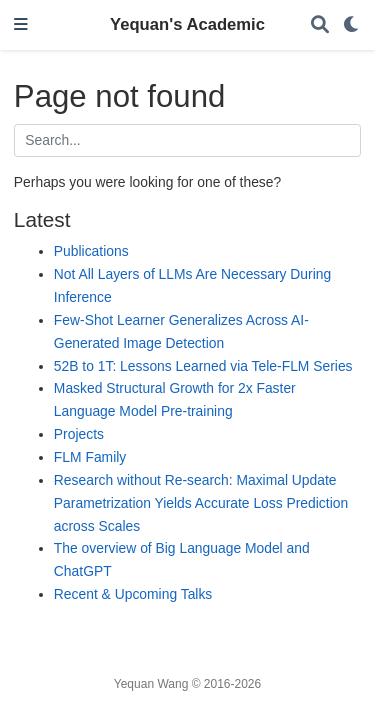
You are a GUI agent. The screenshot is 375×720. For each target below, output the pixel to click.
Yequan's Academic (187, 24)
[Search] (320, 25)
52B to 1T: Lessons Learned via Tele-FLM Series (203, 366)
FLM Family (90, 457)
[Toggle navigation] (21, 25)
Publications (91, 251)
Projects (79, 434)
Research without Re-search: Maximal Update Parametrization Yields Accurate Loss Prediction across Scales (201, 503)
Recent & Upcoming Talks (133, 594)
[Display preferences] (352, 25)
